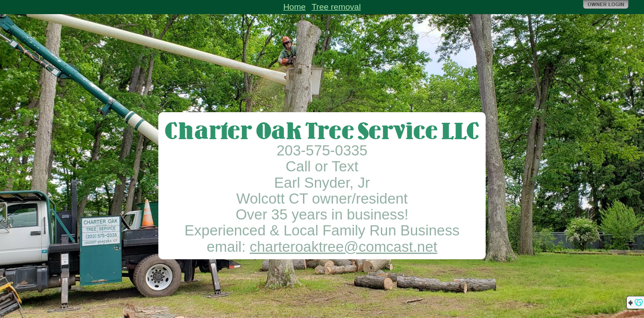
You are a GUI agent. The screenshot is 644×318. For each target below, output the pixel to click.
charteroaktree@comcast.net (344, 247)
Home (294, 7)
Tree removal (336, 7)
